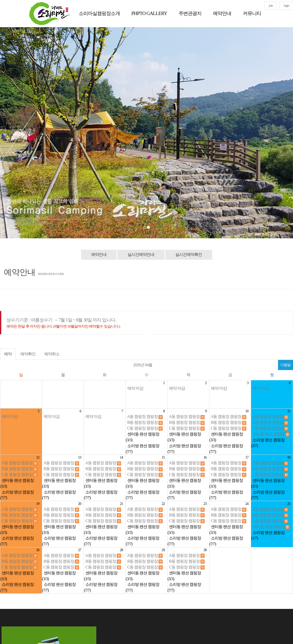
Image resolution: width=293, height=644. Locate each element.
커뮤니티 (252, 13)
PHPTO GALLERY (149, 13)
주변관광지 (190, 13)
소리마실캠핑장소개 (99, 13)
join (271, 6)
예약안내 (222, 13)
